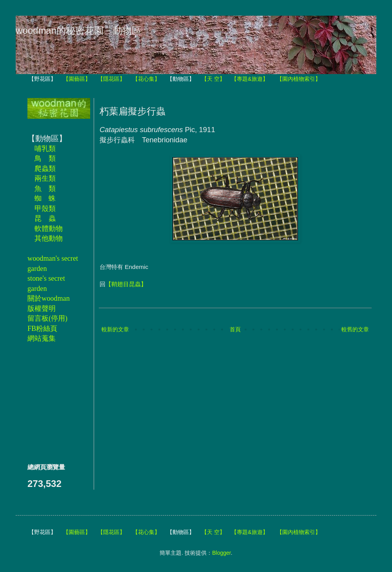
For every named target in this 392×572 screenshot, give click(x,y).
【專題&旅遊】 (250, 79)
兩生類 (45, 178)
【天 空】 (213, 79)
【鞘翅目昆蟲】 (126, 284)
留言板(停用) (47, 318)
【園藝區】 (77, 79)
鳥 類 (45, 158)
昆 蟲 (45, 218)
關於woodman (49, 298)
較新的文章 (115, 329)
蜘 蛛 (45, 198)
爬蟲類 (45, 169)
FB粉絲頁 (42, 329)
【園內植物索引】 (299, 79)
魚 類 (45, 189)
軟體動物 (49, 229)
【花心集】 (146, 79)
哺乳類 (45, 149)
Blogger (221, 553)
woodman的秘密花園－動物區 (78, 30)
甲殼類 (45, 209)
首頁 (235, 329)
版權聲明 (42, 309)
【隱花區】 (111, 79)
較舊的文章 (355, 329)
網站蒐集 (42, 338)
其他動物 (49, 238)
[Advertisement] (51, 403)
